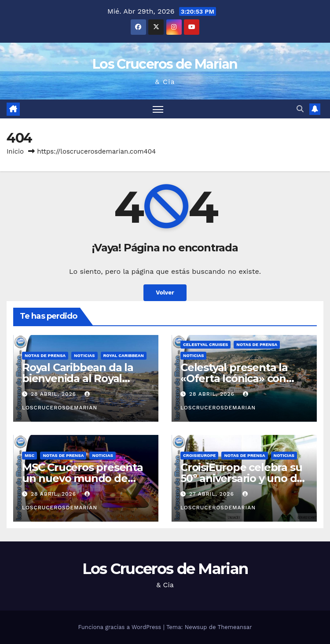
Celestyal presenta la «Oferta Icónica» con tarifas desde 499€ (234, 378)
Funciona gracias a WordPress (120, 627)
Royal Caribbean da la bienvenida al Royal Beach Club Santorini (78, 378)
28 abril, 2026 (55, 394)
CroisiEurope (199, 455)
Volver (165, 293)
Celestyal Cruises (205, 344)
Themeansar (235, 627)
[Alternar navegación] (158, 109)
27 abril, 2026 (213, 494)
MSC (29, 455)
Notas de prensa (45, 355)
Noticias (84, 355)
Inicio (15, 151)
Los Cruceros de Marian (165, 64)
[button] (300, 109)
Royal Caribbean (124, 355)
